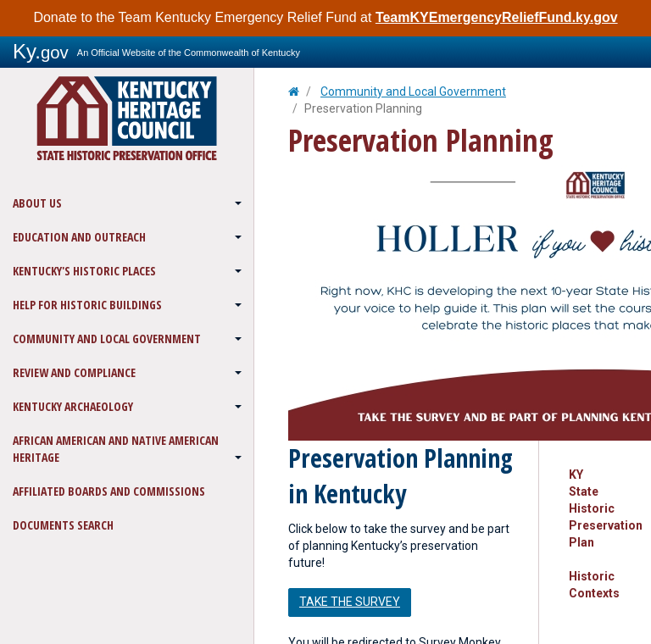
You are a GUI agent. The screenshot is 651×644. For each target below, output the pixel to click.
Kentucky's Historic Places (84, 271)
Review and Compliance (74, 372)
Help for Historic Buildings (87, 305)
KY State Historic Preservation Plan (595, 508)
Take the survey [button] (350, 602)
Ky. (41, 51)
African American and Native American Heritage (116, 449)
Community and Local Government (107, 339)
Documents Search (63, 525)
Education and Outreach (79, 237)
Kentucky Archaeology (73, 406)
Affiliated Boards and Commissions (109, 491)
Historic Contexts (594, 585)
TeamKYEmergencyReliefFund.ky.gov (497, 17)
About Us (37, 203)
